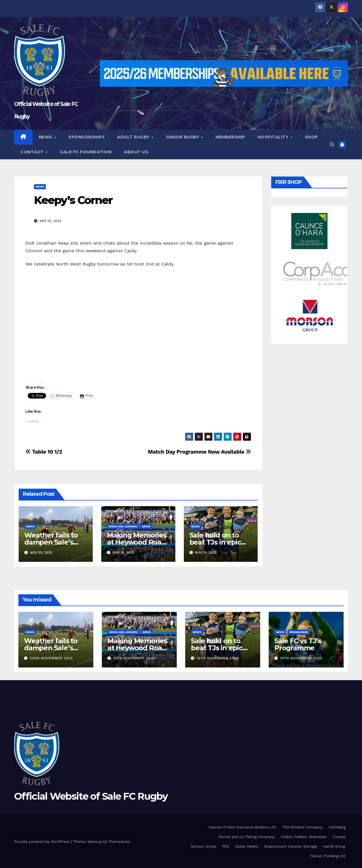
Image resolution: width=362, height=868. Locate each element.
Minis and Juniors (123, 526)
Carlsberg (337, 827)
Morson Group (203, 846)
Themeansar (119, 842)
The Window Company (302, 827)
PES (226, 846)
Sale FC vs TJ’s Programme (298, 644)
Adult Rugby (134, 137)
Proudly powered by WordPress (43, 842)
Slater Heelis (247, 846)
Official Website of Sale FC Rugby (91, 796)
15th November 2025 (218, 658)
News (46, 137)
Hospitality (274, 137)
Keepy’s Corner (73, 200)
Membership (230, 137)
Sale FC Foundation (86, 152)
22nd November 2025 (51, 658)
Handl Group (334, 846)
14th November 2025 (301, 658)
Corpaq (339, 837)
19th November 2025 (134, 658)
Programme (299, 632)
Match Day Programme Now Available (199, 452)
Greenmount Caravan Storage (291, 846)
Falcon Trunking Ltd (328, 856)
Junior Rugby (183, 137)
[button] (332, 144)
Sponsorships (87, 137)
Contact (33, 152)
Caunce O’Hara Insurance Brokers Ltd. (243, 827)
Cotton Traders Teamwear (304, 837)
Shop (311, 137)
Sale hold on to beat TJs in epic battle (215, 542)
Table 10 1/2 (44, 452)
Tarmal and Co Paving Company (246, 837)
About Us (136, 152)
